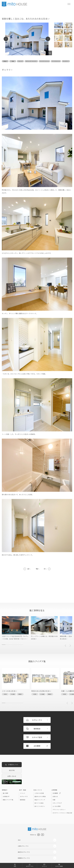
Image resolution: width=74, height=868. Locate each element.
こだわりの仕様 (39, 776)
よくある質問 (57, 789)
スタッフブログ (57, 786)
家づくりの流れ (39, 786)
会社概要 (57, 776)
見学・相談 (22, 773)
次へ (45, 569)
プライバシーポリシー (59, 792)
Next (48, 39)
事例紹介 (5, 773)
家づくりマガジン (40, 789)
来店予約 (12, 753)
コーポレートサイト (24, 846)
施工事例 (5, 776)
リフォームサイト (23, 856)
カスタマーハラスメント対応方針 (62, 796)
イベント (23, 776)
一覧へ (37, 569)
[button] (65, 646)
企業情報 (54, 773)
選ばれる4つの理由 (40, 779)
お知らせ (55, 779)
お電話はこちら (12, 747)
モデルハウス (24, 779)
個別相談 (23, 783)
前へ (29, 569)
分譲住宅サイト (22, 851)
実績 (54, 783)
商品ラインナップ (40, 783)
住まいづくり (38, 773)
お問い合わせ (12, 759)
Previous (6, 39)
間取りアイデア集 (8, 783)
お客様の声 (6, 779)
